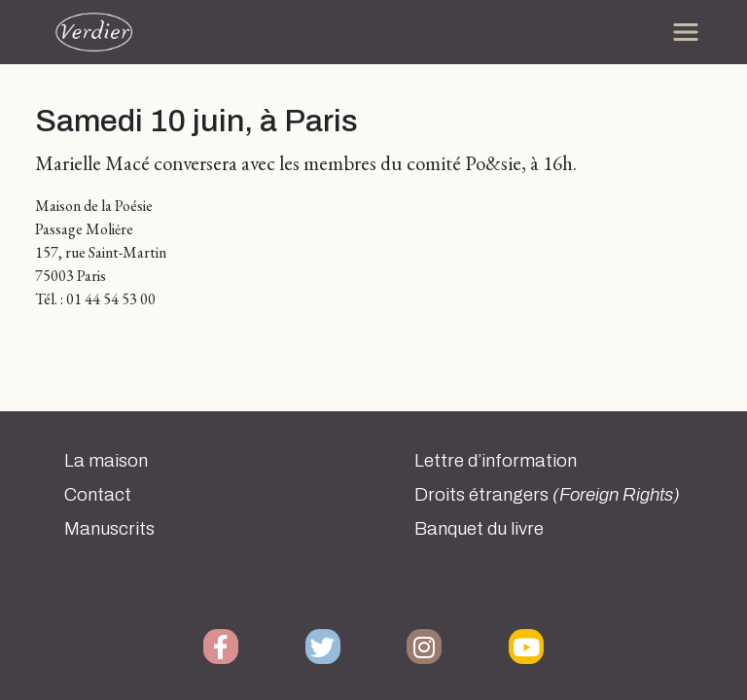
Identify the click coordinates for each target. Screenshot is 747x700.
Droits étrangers (547, 495)
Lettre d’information (496, 461)
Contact (98, 495)
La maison (106, 461)
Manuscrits (109, 529)
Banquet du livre (479, 529)
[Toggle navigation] (686, 32)
